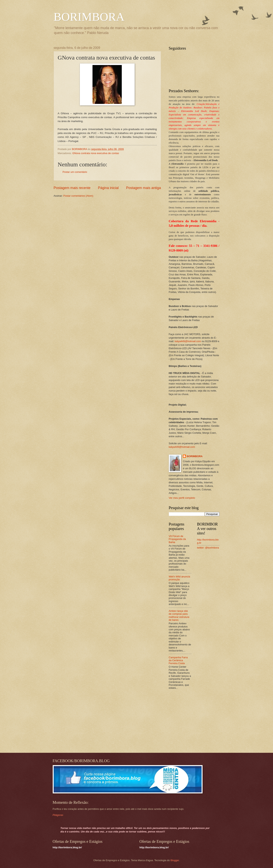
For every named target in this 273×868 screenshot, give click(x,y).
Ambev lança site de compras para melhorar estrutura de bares (179, 615)
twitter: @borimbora (208, 548)
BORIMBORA (89, 17)
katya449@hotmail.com (188, 341)
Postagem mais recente (72, 188)
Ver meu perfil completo (182, 498)
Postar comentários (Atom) (78, 196)
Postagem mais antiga (143, 188)
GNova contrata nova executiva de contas (96, 153)
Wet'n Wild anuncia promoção (180, 578)
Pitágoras (58, 815)
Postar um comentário (75, 172)
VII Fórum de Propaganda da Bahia (177, 539)
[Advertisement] (193, 722)
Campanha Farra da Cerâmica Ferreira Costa (178, 660)
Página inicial (108, 188)
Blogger (175, 860)
